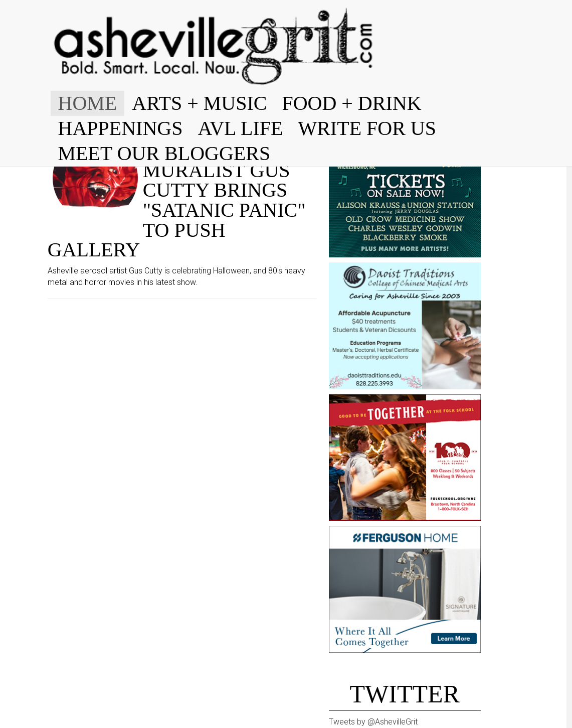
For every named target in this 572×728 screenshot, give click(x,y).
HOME (88, 103)
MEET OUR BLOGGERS (164, 153)
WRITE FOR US (367, 128)
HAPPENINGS (121, 128)
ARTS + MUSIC (199, 103)
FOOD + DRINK (351, 103)
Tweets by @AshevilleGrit (373, 722)
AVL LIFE (240, 128)
